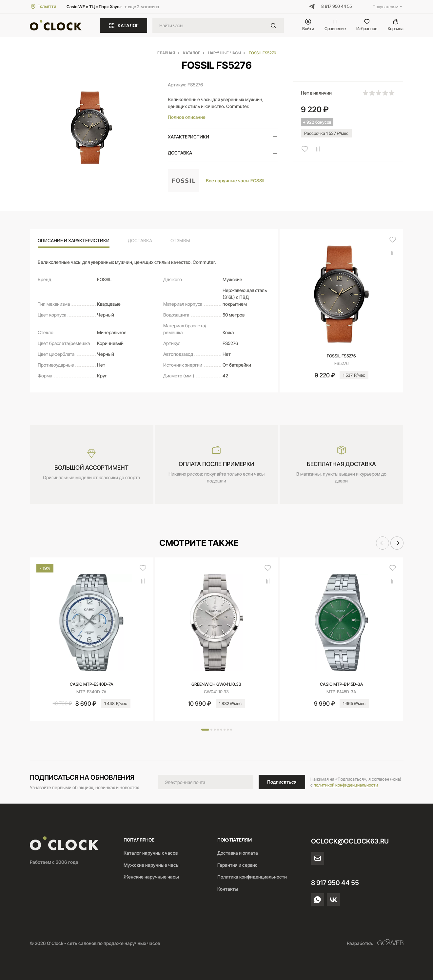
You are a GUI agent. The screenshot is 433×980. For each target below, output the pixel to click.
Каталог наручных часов (151, 853)
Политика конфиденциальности (252, 877)
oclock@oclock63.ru (350, 841)
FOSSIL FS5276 (341, 356)
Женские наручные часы (151, 877)
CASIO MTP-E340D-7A (92, 684)
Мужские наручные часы (152, 865)
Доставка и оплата (238, 853)
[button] (383, 543)
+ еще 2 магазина (142, 7)
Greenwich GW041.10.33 (216, 684)
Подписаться (282, 782)
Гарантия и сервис (237, 865)
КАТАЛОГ (124, 26)
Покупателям (388, 7)
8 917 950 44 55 (336, 6)
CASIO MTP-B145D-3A (342, 684)
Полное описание (187, 117)
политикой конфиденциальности (346, 785)
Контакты (228, 889)
